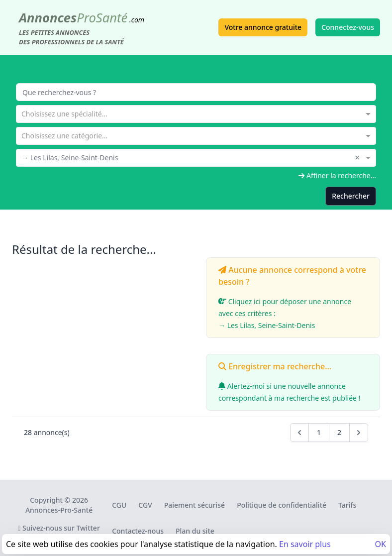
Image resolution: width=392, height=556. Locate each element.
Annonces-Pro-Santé (59, 510)
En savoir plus (305, 544)
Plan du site (195, 531)
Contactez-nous (138, 531)
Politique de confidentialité (282, 505)
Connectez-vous (348, 27)
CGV (145, 505)
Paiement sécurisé (195, 505)
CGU (119, 505)
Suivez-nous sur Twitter (59, 528)
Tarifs (347, 505)
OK (381, 544)
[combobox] (196, 113)
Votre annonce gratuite (263, 27)
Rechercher (351, 196)
